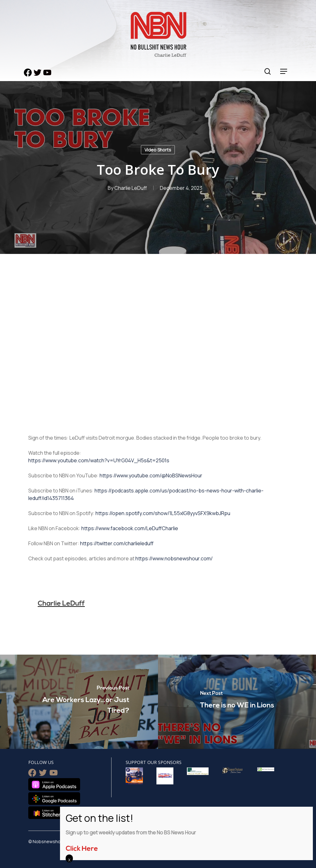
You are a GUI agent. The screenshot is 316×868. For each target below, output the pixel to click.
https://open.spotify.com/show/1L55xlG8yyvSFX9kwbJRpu (163, 513)
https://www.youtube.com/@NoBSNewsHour (151, 475)
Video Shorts (158, 150)
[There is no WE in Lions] (237, 702)
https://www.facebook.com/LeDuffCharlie (130, 528)
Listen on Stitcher (46, 813)
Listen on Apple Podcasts (54, 784)
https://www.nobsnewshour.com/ (174, 558)
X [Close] (69, 860)
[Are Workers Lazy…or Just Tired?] (79, 702)
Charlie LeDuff (131, 188)
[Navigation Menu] (284, 71)
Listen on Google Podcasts (54, 799)
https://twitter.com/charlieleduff (117, 543)
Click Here (82, 849)
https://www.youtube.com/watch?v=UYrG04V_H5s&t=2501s (99, 460)
